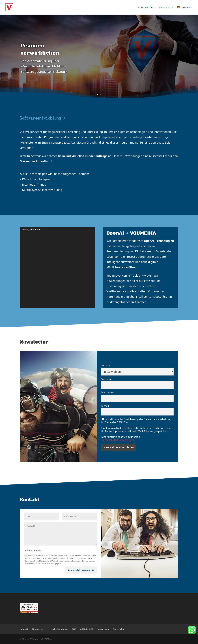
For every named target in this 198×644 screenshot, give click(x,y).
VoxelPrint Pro (147, 7)
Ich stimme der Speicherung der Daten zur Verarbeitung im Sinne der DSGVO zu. (137, 430)
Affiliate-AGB (87, 629)
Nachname (108, 392)
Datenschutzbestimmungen (118, 440)
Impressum (103, 629)
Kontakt (24, 629)
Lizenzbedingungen (58, 629)
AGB (74, 629)
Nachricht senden (79, 570)
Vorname (107, 379)
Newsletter (38, 629)
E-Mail (105, 406)
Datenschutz (119, 629)
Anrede (106, 365)
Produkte (165, 7)
